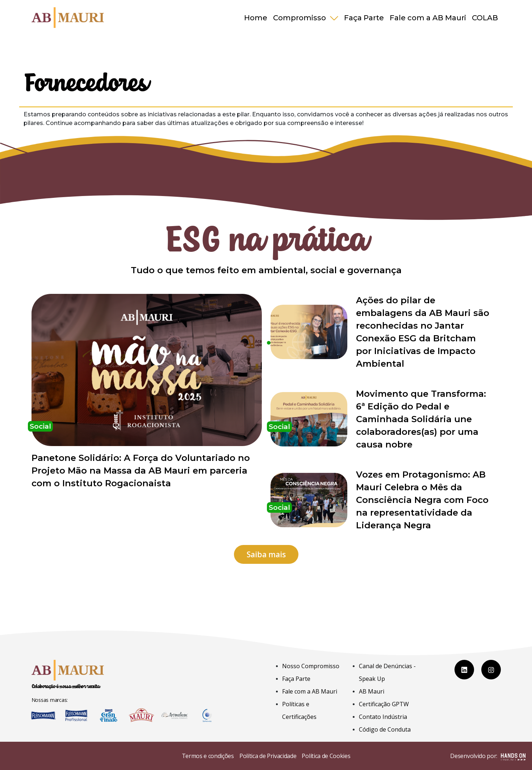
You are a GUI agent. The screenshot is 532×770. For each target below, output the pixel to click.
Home (256, 18)
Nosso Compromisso (311, 666)
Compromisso (300, 18)
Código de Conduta (385, 729)
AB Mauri (372, 691)
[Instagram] (491, 670)
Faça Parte (364, 18)
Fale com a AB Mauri (428, 18)
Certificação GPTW (384, 704)
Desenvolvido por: (488, 757)
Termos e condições (208, 756)
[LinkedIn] (464, 670)
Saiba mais (266, 554)
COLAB (485, 18)
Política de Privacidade (268, 756)
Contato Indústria (383, 717)
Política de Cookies (326, 756)
